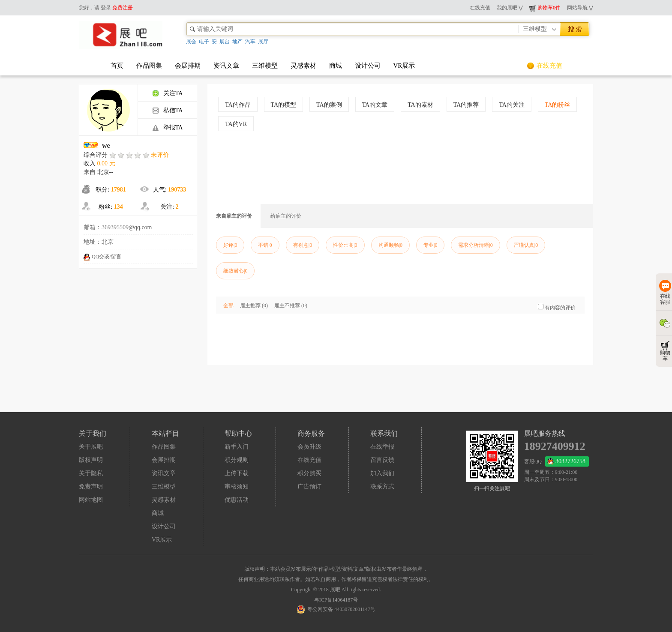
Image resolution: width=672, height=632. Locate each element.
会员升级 (309, 447)
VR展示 (404, 66)
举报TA (168, 127)
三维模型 (265, 66)
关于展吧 (91, 447)
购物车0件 (545, 8)
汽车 (250, 42)
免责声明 (91, 487)
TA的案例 (329, 105)
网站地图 (91, 500)
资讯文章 (226, 66)
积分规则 (237, 460)
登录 (106, 8)
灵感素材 (303, 66)
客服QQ (556, 461)
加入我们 (382, 473)
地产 (237, 42)
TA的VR (236, 124)
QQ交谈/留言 (102, 257)
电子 (204, 42)
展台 (225, 42)
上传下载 (237, 473)
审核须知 (237, 487)
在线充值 (480, 8)
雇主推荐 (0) (254, 306)
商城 (336, 66)
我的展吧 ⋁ (510, 8)
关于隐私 (91, 473)
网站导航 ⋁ (580, 8)
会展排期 (188, 66)
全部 (228, 306)
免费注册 (123, 8)
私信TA (168, 110)
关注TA (168, 93)
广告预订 (309, 487)
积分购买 (309, 473)
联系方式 (382, 487)
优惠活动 (237, 500)
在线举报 (382, 447)
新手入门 (237, 447)
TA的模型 (284, 105)
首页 (117, 66)
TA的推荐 (466, 105)
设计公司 (368, 66)
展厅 (263, 42)
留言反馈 (382, 460)
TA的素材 (420, 105)
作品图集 (149, 66)
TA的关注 (512, 105)
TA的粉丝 (558, 105)
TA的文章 (375, 105)
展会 (191, 42)
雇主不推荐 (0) (291, 306)
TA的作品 (238, 105)
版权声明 (91, 460)
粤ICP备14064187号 (336, 600)
